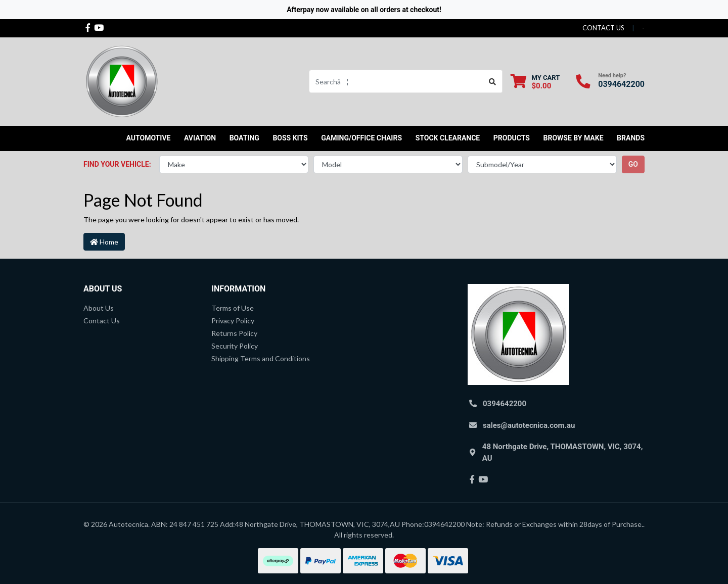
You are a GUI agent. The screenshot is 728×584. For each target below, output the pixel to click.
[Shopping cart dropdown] (535, 82)
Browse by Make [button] (573, 138)
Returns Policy (234, 333)
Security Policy (235, 346)
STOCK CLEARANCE (448, 138)
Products (512, 138)
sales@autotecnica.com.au (529, 425)
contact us (603, 28)
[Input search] (396, 81)
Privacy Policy (233, 321)
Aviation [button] (200, 138)
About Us (99, 308)
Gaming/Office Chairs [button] (361, 138)
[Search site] (493, 81)
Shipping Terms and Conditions (261, 358)
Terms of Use (233, 308)
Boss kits (290, 138)
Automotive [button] (149, 138)
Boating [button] (244, 138)
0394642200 (621, 84)
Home (104, 242)
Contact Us (102, 321)
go (633, 164)
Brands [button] (631, 138)
